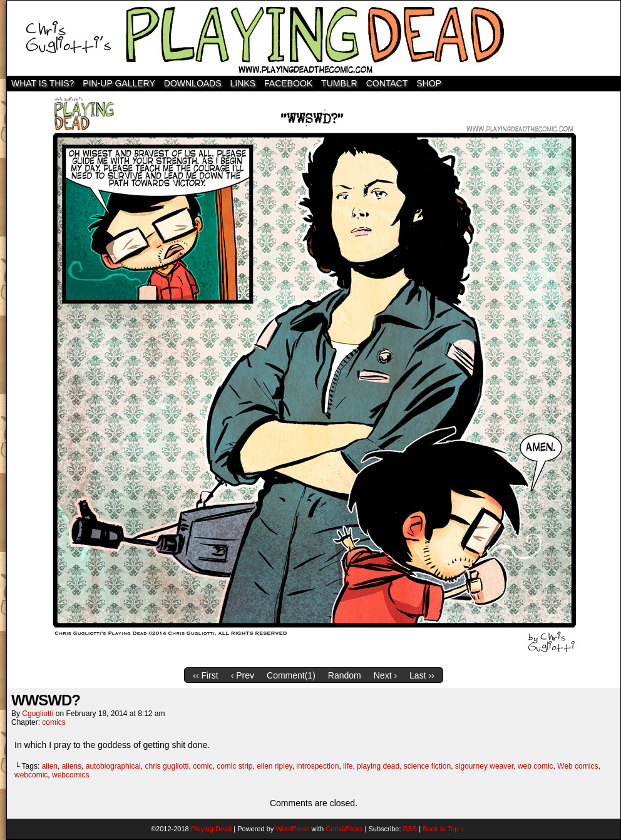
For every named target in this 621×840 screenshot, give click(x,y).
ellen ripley (274, 766)
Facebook (288, 83)
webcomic (31, 775)
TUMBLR (339, 83)
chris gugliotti (167, 766)
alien (50, 766)
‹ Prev (243, 675)
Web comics (577, 766)
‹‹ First (205, 675)
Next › (385, 675)
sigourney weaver (484, 766)
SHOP (429, 83)
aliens (72, 766)
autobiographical (113, 766)
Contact (387, 83)
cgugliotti (38, 714)
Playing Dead (314, 38)
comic (203, 766)
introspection (317, 766)
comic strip (234, 766)
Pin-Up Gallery (119, 83)
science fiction (427, 766)
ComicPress (344, 829)
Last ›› (422, 675)
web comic (536, 766)
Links (243, 83)
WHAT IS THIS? (43, 83)
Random (345, 675)
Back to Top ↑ (443, 829)
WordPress (292, 829)
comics (54, 722)
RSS (410, 829)
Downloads (193, 83)
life (348, 766)
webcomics (70, 775)
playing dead (378, 766)
